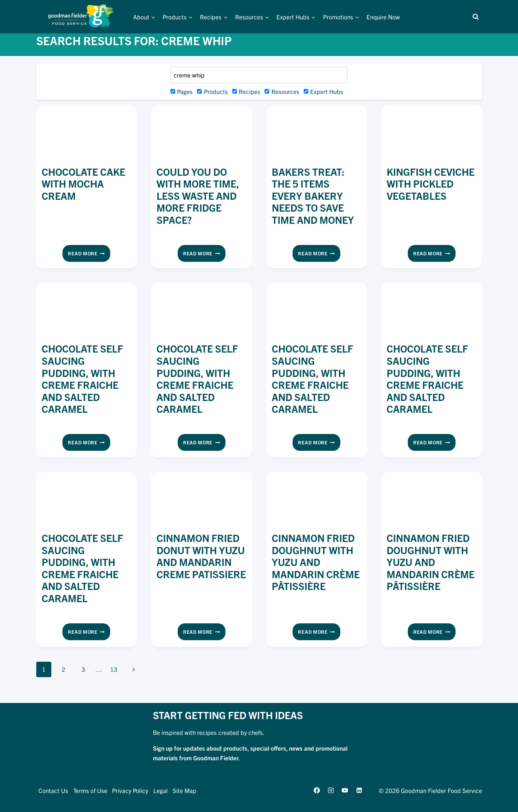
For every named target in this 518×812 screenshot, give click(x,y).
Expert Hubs (324, 91)
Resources (282, 91)
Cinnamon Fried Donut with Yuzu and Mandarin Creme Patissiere (201, 556)
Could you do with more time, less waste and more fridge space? (198, 195)
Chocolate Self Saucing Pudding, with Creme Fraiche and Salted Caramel (82, 378)
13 (114, 669)
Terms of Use (90, 790)
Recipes (246, 91)
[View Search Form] (476, 17)
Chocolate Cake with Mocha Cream (83, 183)
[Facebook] (317, 790)
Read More (89, 255)
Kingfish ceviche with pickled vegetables (431, 183)
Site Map (185, 790)
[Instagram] (331, 790)
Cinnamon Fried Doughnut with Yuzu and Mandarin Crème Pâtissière (316, 562)
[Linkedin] (359, 790)
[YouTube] (345, 790)
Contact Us (53, 790)
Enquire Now (383, 17)
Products (213, 91)
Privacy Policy (130, 790)
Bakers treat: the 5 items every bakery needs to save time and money (313, 195)
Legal (160, 790)
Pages (182, 91)
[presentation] (87, 134)
